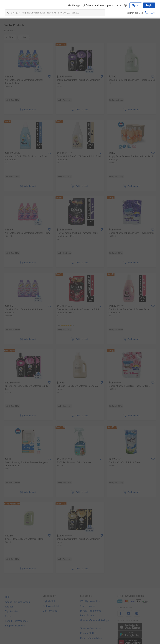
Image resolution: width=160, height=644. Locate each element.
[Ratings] (66, 325)
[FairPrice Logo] (19, 5)
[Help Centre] (125, 5)
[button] (142, 13)
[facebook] (121, 615)
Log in (149, 5)
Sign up (136, 5)
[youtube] (129, 615)
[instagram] (137, 615)
